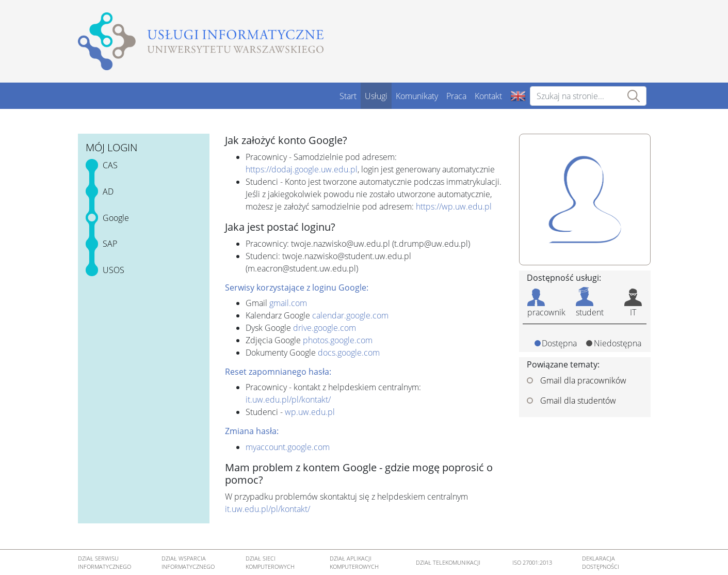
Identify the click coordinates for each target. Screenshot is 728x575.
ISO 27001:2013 (532, 563)
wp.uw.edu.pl (310, 412)
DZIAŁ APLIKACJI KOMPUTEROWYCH (354, 563)
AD (108, 191)
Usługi (376, 96)
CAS (110, 165)
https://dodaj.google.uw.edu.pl (302, 169)
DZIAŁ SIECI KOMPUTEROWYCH (270, 563)
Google (116, 218)
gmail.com (288, 303)
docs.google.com (349, 353)
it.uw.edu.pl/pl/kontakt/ (288, 400)
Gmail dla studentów (571, 401)
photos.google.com (338, 340)
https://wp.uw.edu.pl (454, 206)
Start (348, 96)
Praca (456, 96)
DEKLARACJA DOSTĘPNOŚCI (601, 563)
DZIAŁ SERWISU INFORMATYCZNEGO (104, 563)
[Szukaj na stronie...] (588, 96)
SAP (110, 244)
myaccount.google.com (288, 447)
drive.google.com (325, 328)
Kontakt (488, 96)
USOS (114, 270)
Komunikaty (417, 96)
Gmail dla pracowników (577, 380)
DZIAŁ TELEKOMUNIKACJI (448, 563)
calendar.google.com (350, 315)
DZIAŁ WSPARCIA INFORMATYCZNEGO (188, 563)
